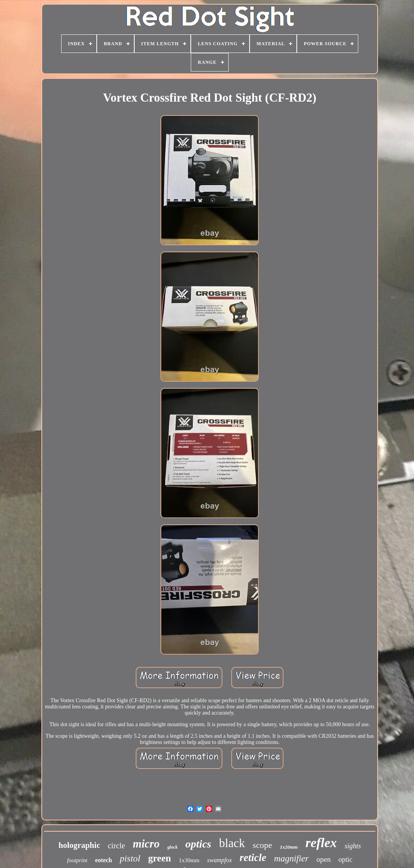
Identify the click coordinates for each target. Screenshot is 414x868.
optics (198, 844)
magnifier (291, 859)
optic (346, 859)
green (160, 858)
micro (146, 844)
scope (262, 845)
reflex (321, 843)
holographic (79, 845)
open (324, 859)
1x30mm (189, 860)
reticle (253, 858)
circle (116, 846)
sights (353, 846)
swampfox (219, 860)
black (232, 843)
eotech (104, 860)
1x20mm (289, 847)
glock (172, 847)
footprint (77, 860)
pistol (130, 858)
